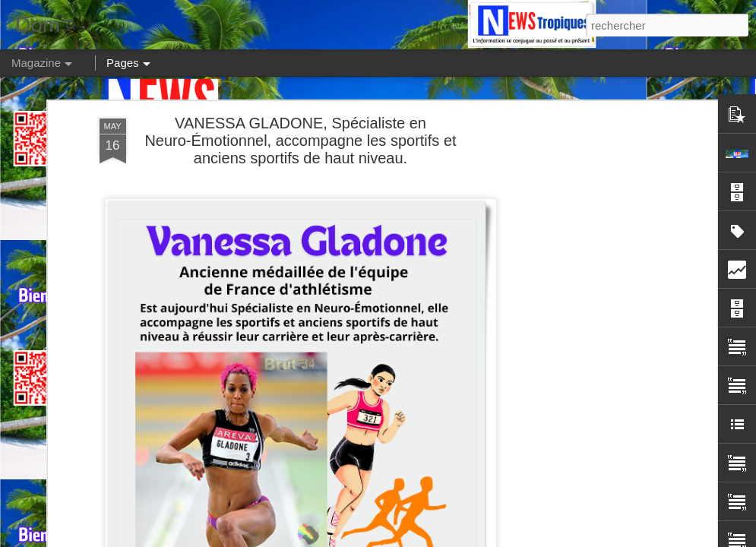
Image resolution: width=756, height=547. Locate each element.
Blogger (645, 539)
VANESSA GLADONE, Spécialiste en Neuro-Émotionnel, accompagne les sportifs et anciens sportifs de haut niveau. (300, 114)
